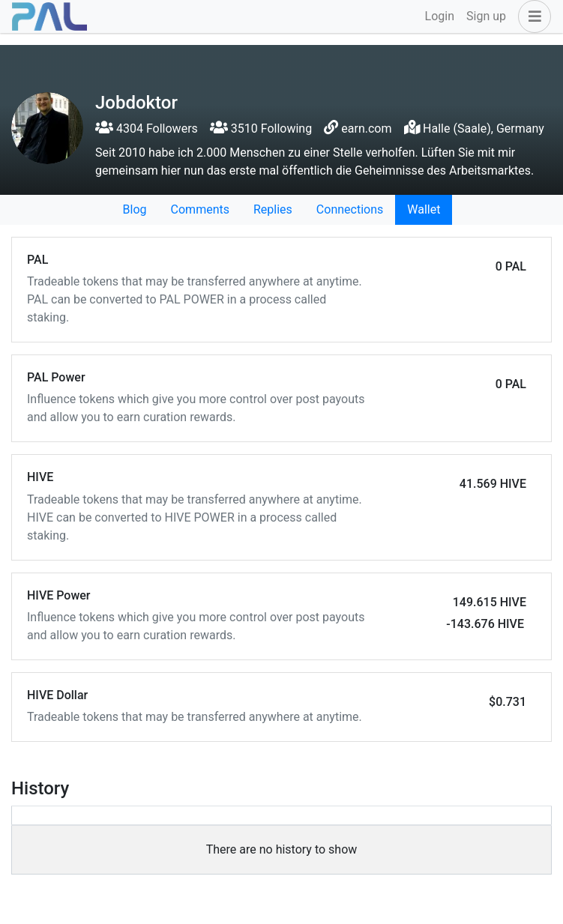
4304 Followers (147, 129)
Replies (273, 209)
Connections (350, 209)
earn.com (366, 129)
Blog (135, 209)
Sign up (486, 16)
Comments (200, 209)
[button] (532, 16)
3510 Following (261, 129)
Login (440, 16)
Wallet (424, 209)
